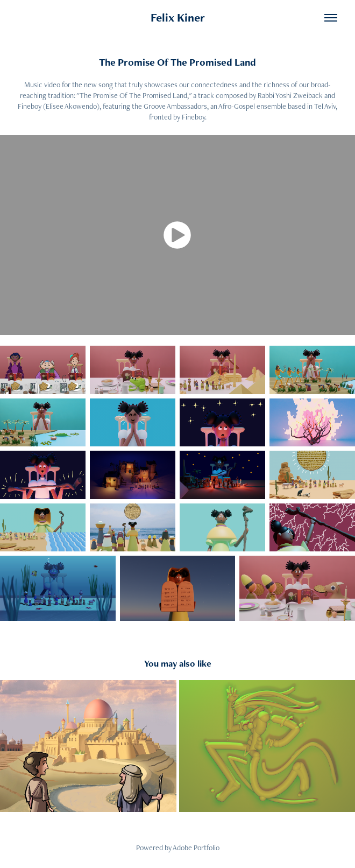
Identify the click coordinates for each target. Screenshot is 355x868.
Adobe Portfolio (196, 848)
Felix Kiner (178, 17)
